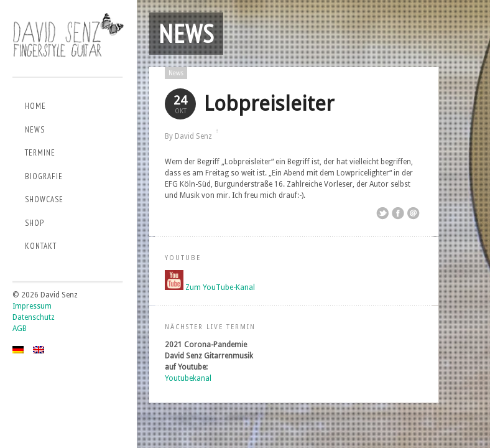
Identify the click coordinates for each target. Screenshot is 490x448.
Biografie (44, 176)
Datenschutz (34, 317)
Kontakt (41, 246)
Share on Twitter (382, 213)
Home (35, 106)
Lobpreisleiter (269, 104)
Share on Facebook (398, 213)
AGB (20, 329)
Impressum (32, 306)
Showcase (44, 199)
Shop (35, 223)
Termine (40, 153)
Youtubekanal (188, 378)
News (35, 130)
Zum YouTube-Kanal (220, 287)
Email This (414, 213)
